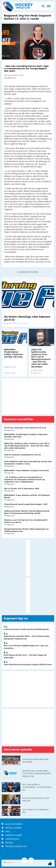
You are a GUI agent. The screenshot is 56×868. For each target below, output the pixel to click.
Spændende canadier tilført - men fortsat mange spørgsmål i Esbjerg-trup (27, 638)
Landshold (37, 373)
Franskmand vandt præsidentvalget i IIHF (26, 504)
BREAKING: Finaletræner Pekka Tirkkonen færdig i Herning (26, 436)
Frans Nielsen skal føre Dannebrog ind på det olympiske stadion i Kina (28, 463)
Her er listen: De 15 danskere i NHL (22, 488)
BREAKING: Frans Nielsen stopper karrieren (27, 470)
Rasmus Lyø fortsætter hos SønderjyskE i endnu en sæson (26, 521)
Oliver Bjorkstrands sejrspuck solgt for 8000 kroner (28, 665)
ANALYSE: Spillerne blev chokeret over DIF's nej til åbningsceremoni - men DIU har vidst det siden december (27, 446)
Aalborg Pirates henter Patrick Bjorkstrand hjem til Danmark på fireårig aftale (27, 512)
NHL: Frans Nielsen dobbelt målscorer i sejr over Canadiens (26, 647)
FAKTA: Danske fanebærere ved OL (23, 455)
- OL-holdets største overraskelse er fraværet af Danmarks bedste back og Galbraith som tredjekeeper (24, 479)
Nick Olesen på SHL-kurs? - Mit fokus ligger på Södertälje (25, 656)
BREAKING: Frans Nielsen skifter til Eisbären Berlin (27, 496)
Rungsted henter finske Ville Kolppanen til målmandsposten (26, 530)
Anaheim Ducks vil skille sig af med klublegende (26, 629)
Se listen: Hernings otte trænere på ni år (25, 428)
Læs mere (10, 862)
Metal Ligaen (23, 323)
